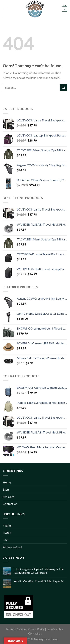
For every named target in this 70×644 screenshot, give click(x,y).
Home (7, 482)
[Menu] (5, 9)
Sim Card (9, 497)
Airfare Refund (12, 547)
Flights (7, 525)
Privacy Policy (36, 629)
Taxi (6, 540)
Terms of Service (16, 629)
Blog (6, 489)
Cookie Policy (55, 629)
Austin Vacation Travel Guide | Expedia (39, 581)
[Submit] (63, 87)
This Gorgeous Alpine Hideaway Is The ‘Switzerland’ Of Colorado (39, 571)
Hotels (7, 533)
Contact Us (10, 504)
